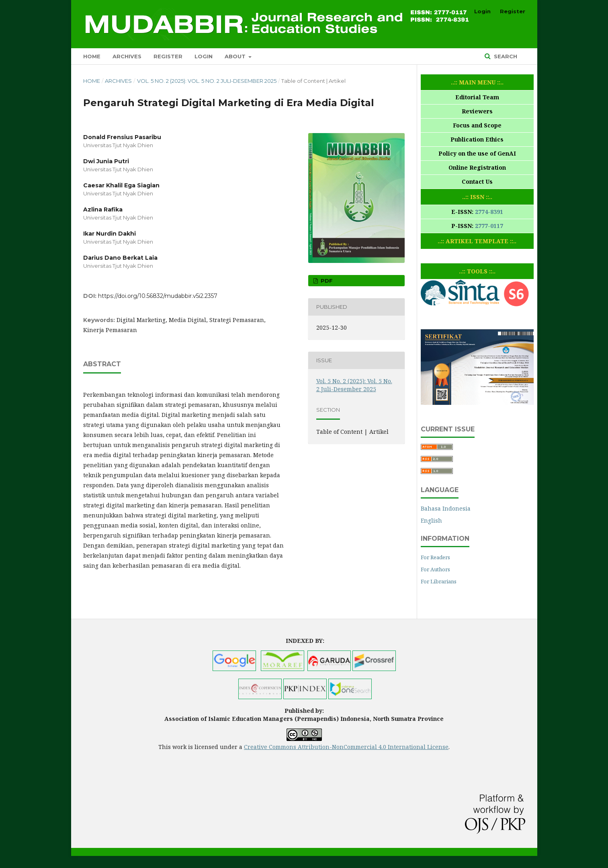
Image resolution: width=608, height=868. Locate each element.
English (431, 520)
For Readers (435, 557)
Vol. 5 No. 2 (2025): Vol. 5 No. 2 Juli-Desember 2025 (207, 81)
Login (204, 56)
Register (168, 56)
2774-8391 (489, 212)
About (236, 56)
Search (505, 56)
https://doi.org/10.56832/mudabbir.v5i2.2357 (158, 296)
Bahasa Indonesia (446, 508)
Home (92, 56)
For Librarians (439, 581)
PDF (326, 281)
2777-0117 (489, 226)
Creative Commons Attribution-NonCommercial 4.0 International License (346, 747)
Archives (127, 56)
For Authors (435, 569)
